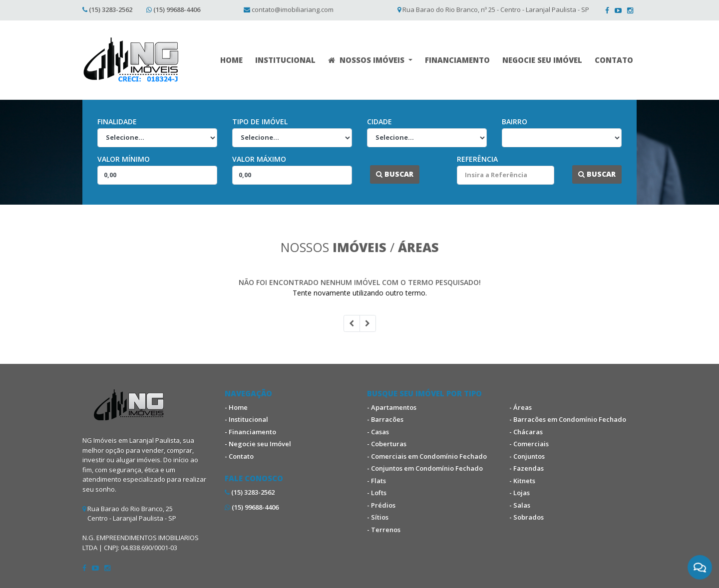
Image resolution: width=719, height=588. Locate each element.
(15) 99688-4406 (177, 9)
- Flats (376, 481)
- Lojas (520, 493)
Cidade (379, 122)
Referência (477, 159)
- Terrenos (384, 530)
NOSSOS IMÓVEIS (367, 60)
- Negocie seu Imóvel (258, 444)
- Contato (239, 456)
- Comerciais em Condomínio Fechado (427, 456)
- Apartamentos (392, 407)
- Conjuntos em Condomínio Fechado (425, 468)
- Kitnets (522, 481)
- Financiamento (250, 432)
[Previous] (352, 323)
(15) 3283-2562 (111, 9)
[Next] (368, 323)
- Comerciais (529, 444)
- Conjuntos (527, 456)
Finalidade (117, 122)
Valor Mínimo (124, 159)
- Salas (520, 505)
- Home (236, 407)
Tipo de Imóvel (260, 122)
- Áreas (521, 407)
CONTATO (614, 60)
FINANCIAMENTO (457, 60)
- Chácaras (526, 432)
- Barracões (385, 419)
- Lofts (377, 493)
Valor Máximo (259, 159)
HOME (231, 60)
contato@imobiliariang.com (293, 9)
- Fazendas (527, 468)
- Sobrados (527, 517)
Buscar (395, 174)
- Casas (378, 432)
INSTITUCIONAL (285, 60)
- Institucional (246, 419)
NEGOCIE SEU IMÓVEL (542, 60)
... (365, 174)
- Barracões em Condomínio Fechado (568, 419)
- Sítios (378, 517)
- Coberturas (387, 444)
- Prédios (381, 505)
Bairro (515, 122)
